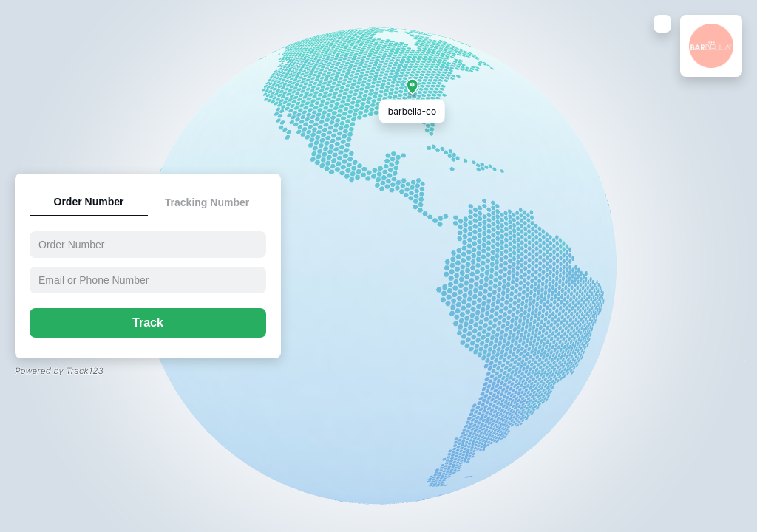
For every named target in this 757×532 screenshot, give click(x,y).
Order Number (89, 202)
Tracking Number (207, 202)
